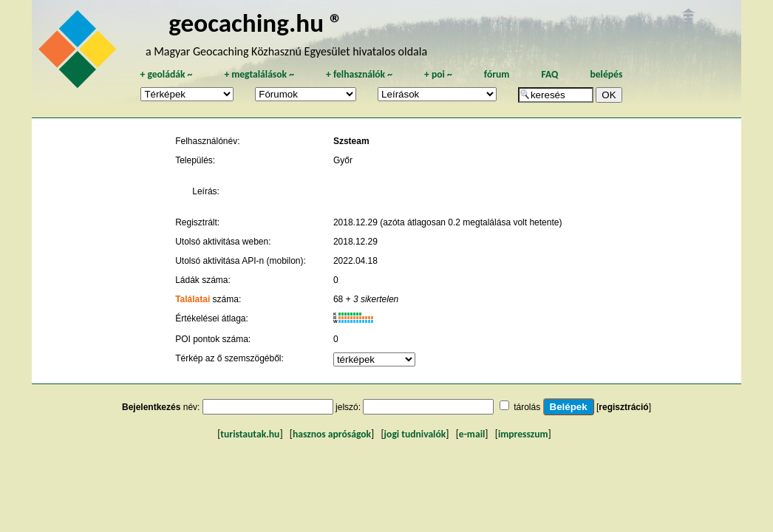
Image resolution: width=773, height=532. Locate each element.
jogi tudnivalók (415, 434)
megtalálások (259, 74)
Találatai (193, 299)
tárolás (527, 407)
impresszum (523, 434)
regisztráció (623, 407)
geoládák (166, 74)
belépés (606, 74)
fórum (497, 74)
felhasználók (359, 74)
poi (438, 74)
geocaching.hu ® (256, 23)
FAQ (549, 74)
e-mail (472, 434)
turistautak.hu (250, 434)
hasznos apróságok (332, 434)
